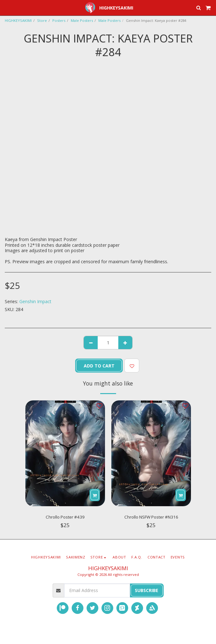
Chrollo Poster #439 (65, 517)
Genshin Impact (35, 301)
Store (42, 20)
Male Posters (82, 20)
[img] (65, 453)
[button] (7, 7)
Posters (59, 20)
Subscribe (147, 590)
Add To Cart (99, 366)
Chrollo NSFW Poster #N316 (151, 517)
